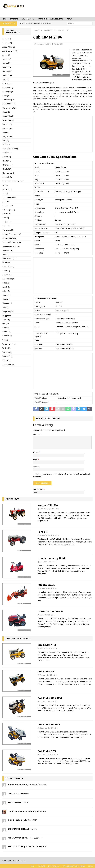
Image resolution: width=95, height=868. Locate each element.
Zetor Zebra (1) (8, 364)
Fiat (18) (6, 140)
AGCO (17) (7, 39)
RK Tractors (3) (8, 279)
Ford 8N (43, 529)
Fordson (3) (7, 153)
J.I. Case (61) (7, 189)
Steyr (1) (6, 307)
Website (36, 467)
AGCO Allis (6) (8, 43)
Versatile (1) (7, 336)
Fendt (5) (6, 132)
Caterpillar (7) (8, 88)
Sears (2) (6, 299)
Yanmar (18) (7, 356)
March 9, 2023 (45, 612)
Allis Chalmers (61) (10, 51)
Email (36, 460)
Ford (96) (6, 144)
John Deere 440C (23, 791)
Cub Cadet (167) (9, 104)
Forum (70, 19)
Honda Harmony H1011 (52, 556)
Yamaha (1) (7, 352)
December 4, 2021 (46, 752)
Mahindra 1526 (23, 799)
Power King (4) (8, 267)
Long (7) (6, 226)
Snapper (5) (7, 315)
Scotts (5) (6, 295)
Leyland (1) (7, 222)
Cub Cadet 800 (46, 669)
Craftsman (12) (8, 100)
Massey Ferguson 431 (34, 835)
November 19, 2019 (47, 532)
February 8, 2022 (46, 672)
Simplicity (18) (8, 311)
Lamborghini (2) (9, 210)
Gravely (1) (7, 157)
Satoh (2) (6, 291)
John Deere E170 (30, 817)
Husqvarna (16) (8, 173)
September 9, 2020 (47, 506)
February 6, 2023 (46, 646)
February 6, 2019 (46, 559)
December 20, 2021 (47, 699)
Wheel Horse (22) (9, 344)
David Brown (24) (9, 108)
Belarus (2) (7, 59)
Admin (56, 44)
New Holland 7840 (39, 782)
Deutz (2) (6, 112)
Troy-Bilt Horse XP (40, 808)
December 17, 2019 (44, 44)
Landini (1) (7, 214)
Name (36, 453)
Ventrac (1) (7, 332)
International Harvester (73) (13, 181)
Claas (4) (6, 96)
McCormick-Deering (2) (12, 242)
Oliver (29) (6, 262)
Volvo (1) (6, 340)
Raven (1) (6, 271)
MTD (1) (6, 254)
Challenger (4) (8, 92)
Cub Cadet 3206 (47, 748)
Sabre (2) (6, 283)
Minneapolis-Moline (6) (11, 246)
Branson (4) (7, 75)
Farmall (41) (7, 124)
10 (58, 506)
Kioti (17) (6, 202)
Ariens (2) (6, 55)
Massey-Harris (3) (9, 238)
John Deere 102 (30, 826)
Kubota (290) (8, 206)
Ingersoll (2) (7, 177)
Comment (37, 434)
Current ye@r (39, 490)
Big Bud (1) (7, 63)
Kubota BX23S (46, 582)
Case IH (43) (7, 83)
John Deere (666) (9, 197)
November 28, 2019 (47, 586)
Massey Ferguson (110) (12, 234)
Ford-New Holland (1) (11, 149)
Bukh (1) (6, 79)
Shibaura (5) (7, 303)
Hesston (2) (7, 161)
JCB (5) (5, 193)
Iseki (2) (5, 185)
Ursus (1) (6, 324)
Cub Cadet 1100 (47, 642)
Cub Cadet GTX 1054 (50, 695)
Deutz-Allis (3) (8, 116)
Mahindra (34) (8, 230)
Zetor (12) (6, 360)
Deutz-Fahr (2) (8, 120)
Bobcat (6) (7, 67)
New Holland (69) (9, 258)
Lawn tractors (28, 19)
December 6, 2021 (46, 725)
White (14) (6, 348)
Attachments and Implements (51, 19)
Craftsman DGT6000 (50, 609)
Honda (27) (7, 169)
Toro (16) (6, 319)
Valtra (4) (6, 328)
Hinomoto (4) (8, 165)
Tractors (14, 19)
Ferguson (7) (7, 136)
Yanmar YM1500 (48, 503)
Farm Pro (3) (7, 128)
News (4, 19)
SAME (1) (6, 287)
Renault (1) (7, 275)
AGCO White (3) (9, 47)
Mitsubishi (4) (8, 250)
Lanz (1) (6, 218)
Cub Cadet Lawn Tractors (18, 636)
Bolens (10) (7, 71)
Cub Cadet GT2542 (49, 722)
